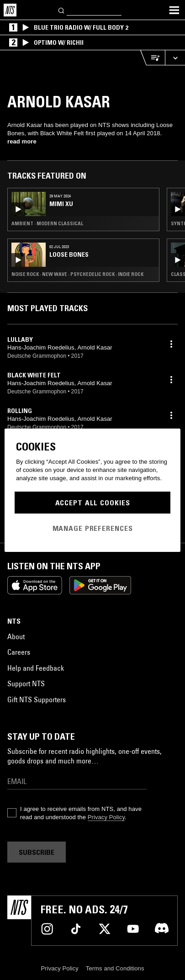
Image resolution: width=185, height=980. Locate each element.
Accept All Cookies (93, 503)
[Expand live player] (175, 58)
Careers (19, 652)
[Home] (10, 10)
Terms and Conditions (115, 968)
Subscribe (37, 852)
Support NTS (26, 683)
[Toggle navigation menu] (174, 10)
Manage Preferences (93, 528)
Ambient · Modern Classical (47, 223)
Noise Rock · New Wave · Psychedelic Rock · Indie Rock (77, 274)
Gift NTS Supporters (37, 699)
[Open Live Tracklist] (153, 58)
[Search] (62, 10)
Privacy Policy (106, 817)
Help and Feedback (36, 668)
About (16, 636)
